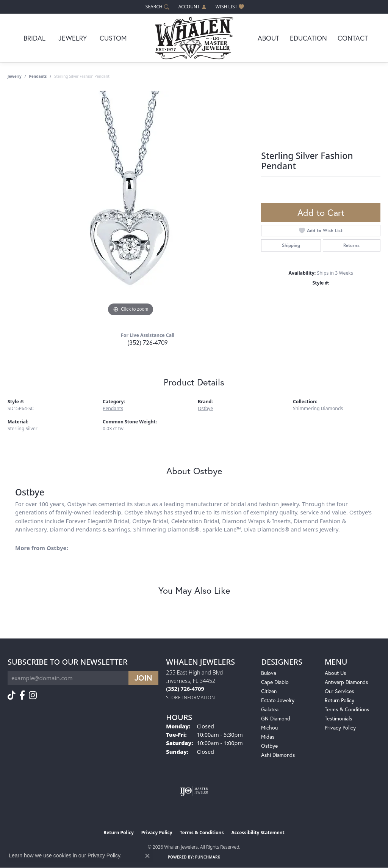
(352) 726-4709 (148, 342)
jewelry (15, 76)
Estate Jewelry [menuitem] (278, 700)
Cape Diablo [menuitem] (275, 682)
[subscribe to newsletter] (143, 678)
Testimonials (338, 718)
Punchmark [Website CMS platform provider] (208, 857)
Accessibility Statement (258, 833)
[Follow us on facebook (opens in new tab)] (22, 695)
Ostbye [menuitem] (269, 746)
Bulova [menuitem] (269, 673)
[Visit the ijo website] (194, 791)
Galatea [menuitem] (270, 709)
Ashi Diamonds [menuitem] (278, 755)
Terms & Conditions (347, 709)
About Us (335, 673)
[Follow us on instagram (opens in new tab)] (33, 695)
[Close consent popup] (147, 856)
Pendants (38, 76)
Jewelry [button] (73, 38)
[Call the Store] (185, 689)
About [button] (268, 38)
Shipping (291, 245)
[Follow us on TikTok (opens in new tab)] (12, 695)
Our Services (339, 691)
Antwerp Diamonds (346, 682)
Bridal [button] (34, 38)
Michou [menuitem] (269, 727)
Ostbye (205, 408)
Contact (353, 38)
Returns (351, 245)
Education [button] (308, 38)
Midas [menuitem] (268, 737)
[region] (131, 204)
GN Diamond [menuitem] (276, 718)
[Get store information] (190, 697)
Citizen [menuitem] (269, 691)
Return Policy (339, 700)
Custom (113, 38)
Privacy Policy (340, 727)
